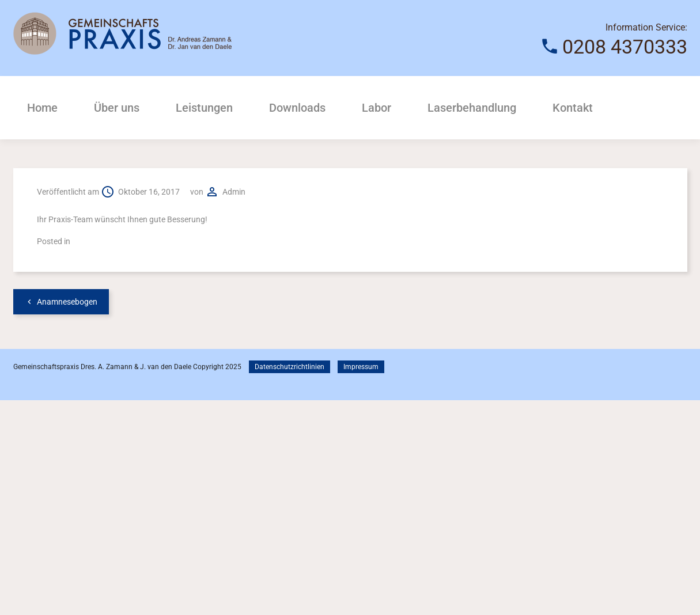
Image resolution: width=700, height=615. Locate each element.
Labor (377, 108)
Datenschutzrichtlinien (290, 367)
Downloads (297, 108)
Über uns (117, 108)
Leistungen (204, 108)
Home (42, 108)
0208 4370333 (625, 47)
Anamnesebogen (67, 302)
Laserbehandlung (472, 108)
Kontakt (573, 108)
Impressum (361, 367)
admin (234, 192)
